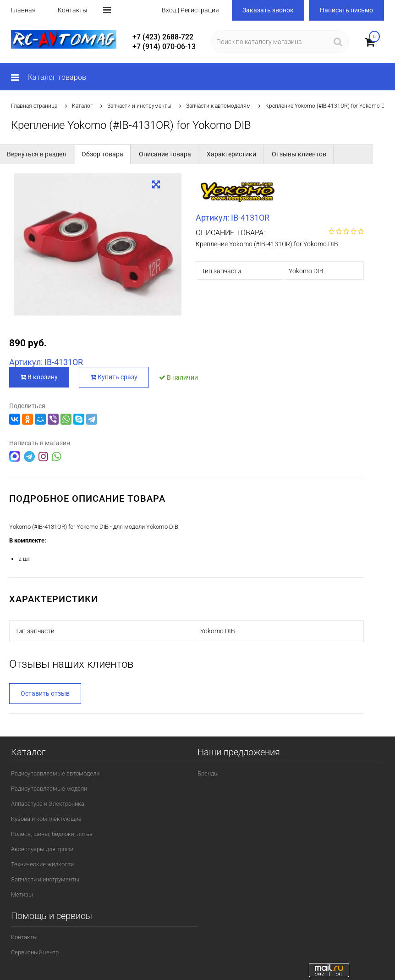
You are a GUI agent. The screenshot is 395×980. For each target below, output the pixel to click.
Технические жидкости (42, 864)
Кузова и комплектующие (46, 819)
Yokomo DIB (306, 271)
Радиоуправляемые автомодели (55, 773)
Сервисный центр (35, 952)
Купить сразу (114, 377)
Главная (23, 10)
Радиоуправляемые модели (49, 789)
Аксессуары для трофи (42, 849)
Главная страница (34, 106)
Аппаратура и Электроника (48, 804)
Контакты (73, 10)
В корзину (39, 377)
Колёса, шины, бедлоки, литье (52, 834)
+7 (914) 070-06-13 (164, 47)
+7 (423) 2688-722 (163, 37)
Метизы (22, 894)
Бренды (208, 773)
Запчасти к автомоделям (218, 106)
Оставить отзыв (45, 693)
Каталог (82, 106)
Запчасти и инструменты (139, 106)
